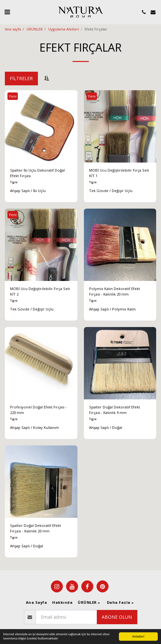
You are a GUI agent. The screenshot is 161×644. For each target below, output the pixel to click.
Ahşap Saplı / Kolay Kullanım (34, 427)
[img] (41, 127)
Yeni (13, 96)
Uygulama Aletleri (64, 29)
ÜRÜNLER (35, 29)
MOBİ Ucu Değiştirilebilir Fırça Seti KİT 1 (119, 173)
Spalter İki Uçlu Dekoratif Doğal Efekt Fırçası (37, 173)
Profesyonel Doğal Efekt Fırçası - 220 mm (38, 410)
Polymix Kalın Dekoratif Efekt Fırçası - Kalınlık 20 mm (115, 291)
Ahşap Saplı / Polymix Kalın (112, 309)
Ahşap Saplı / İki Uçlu (28, 191)
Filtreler (21, 78)
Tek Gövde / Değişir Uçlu (111, 191)
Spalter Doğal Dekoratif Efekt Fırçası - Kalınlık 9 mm (115, 410)
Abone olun (117, 617)
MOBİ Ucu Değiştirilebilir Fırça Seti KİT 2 (40, 291)
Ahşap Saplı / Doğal (106, 427)
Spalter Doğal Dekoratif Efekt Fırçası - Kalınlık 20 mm (35, 528)
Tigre (14, 182)
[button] (7, 12)
